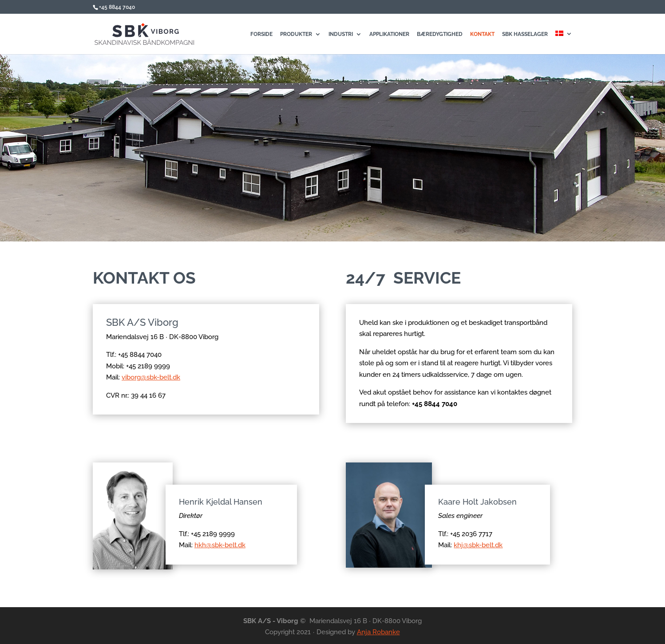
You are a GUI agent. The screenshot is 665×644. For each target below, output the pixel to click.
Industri (341, 34)
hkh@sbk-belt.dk (220, 545)
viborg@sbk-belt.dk (154, 377)
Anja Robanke (378, 632)
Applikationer (389, 34)
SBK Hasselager (525, 34)
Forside (261, 34)
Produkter (296, 34)
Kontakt (482, 34)
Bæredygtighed (440, 34)
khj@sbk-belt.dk (478, 545)
